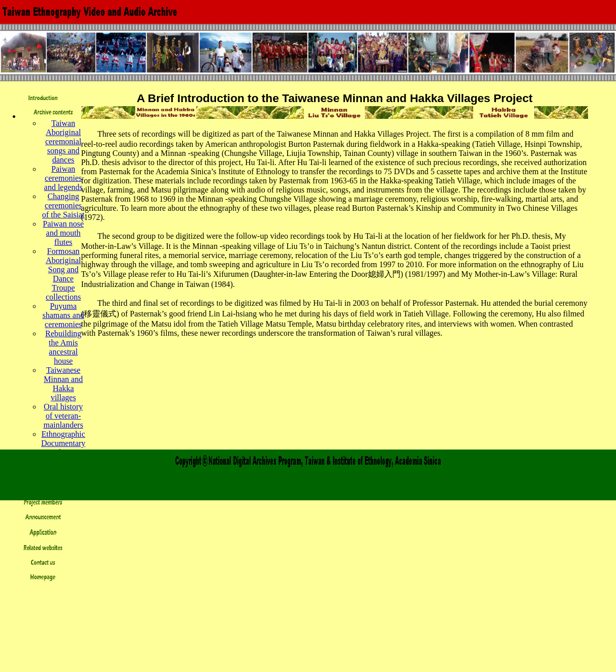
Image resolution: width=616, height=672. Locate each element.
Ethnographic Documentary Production (63, 443)
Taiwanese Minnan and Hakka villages (63, 384)
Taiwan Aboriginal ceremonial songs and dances (63, 141)
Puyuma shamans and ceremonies (63, 315)
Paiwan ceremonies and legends (64, 178)
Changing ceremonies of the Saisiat (64, 205)
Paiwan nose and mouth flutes (63, 233)
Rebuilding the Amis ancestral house (63, 347)
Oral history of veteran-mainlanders (63, 416)
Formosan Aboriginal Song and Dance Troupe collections (63, 274)
